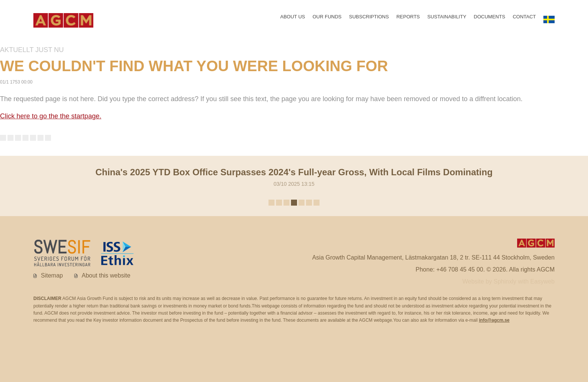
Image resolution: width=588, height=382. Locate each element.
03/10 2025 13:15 (294, 177)
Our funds (327, 18)
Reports (408, 18)
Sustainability (447, 18)
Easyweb (542, 283)
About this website (106, 277)
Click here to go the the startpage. (51, 118)
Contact (524, 18)
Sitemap (52, 277)
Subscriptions (369, 18)
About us (292, 18)
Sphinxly (506, 283)
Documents (489, 18)
